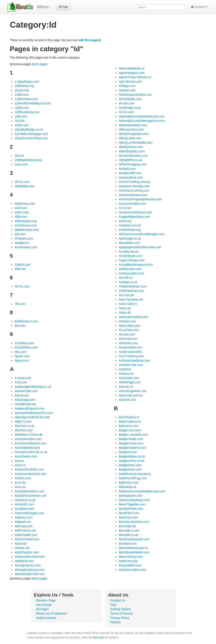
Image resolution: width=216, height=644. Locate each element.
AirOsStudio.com (130, 99)
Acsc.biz (20, 483)
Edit (63, 7)
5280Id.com (23, 265)
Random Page (46, 600)
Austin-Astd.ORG (130, 352)
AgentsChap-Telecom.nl (135, 77)
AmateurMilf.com (130, 173)
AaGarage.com (25, 400)
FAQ (113, 605)
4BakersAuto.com (27, 230)
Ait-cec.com (127, 103)
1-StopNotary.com (27, 82)
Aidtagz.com (127, 86)
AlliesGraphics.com (132, 151)
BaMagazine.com (130, 496)
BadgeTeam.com (130, 469)
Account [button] (200, 7)
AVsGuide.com (129, 378)
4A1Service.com (26, 225)
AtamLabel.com (129, 326)
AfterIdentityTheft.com (30, 574)
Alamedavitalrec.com (133, 125)
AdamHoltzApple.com (29, 513)
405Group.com (25, 204)
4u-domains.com (26, 247)
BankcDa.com (128, 517)
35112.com (22, 182)
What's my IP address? (52, 613)
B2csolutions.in (129, 417)
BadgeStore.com (130, 465)
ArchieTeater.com (130, 256)
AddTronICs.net (25, 530)
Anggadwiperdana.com (134, 217)
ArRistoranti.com (130, 269)
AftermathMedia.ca (132, 68)
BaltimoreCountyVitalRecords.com (142, 491)
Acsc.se (20, 487)
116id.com (22, 95)
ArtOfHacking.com (131, 291)
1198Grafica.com (26, 99)
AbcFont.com (24, 430)
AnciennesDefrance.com (135, 212)
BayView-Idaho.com (132, 570)
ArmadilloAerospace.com (136, 265)
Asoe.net (125, 308)
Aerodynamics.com (28, 565)
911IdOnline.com (26, 347)
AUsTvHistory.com (131, 356)
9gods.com (22, 356)
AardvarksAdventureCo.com (34, 413)
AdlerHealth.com (26, 535)
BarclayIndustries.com (134, 522)
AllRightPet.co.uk (130, 160)
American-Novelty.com (134, 186)
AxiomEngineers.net (132, 391)
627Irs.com (22, 286)
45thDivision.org (26, 221)
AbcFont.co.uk (24, 426)
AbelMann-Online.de (29, 435)
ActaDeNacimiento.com (31, 496)
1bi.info (20, 121)
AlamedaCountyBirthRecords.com (142, 116)
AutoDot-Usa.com (131, 365)
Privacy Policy (120, 618)
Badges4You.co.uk (131, 461)
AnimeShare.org (130, 230)
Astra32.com (127, 321)
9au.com (21, 352)
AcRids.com (23, 478)
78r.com (20, 304)
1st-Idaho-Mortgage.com (31, 134)
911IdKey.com (24, 343)
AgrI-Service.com (130, 82)
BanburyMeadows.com (134, 500)
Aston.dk (125, 313)
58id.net (20, 269)
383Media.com (25, 186)
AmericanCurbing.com (134, 190)
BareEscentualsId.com (134, 539)
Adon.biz (21, 544)
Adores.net (22, 548)
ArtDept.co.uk (128, 282)
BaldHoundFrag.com (133, 478)
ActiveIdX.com (24, 504)
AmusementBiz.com (132, 204)
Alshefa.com (127, 169)
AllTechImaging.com (132, 164)
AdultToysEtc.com (27, 552)
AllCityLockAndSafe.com (135, 143)
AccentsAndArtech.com (31, 443)
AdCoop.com (23, 526)
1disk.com (21, 125)
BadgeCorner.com (131, 443)
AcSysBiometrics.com (29, 491)
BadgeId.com (128, 452)
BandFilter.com (129, 513)
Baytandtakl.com (130, 565)
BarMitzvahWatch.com (134, 552)
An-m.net (125, 208)
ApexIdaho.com (129, 243)
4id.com (20, 234)
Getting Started (120, 609)
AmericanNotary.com (133, 195)
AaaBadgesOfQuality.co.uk (33, 387)
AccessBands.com (27, 448)
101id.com (22, 90)
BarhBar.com (128, 544)
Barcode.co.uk (129, 535)
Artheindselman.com (133, 286)
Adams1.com (24, 517)
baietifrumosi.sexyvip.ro (135, 474)
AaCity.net (22, 395)
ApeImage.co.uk (130, 238)
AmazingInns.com (131, 177)
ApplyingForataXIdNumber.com (140, 247)
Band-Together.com (132, 504)
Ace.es (19, 461)
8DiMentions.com (26, 321)
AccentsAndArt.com (28, 439)
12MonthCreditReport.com (33, 103)
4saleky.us (22, 243)
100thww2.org (24, 86)
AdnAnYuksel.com (27, 539)
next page (40, 64)
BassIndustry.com (131, 557)
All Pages (42, 609)
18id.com (21, 116)
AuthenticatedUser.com (135, 360)
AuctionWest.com (131, 347)
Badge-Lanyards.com (133, 435)
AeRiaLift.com (24, 561)
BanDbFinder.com (131, 509)
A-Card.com (23, 378)
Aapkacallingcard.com (30, 408)
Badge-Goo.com (130, 430)
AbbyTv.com (23, 421)
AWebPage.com (130, 382)
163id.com (22, 108)
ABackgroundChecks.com (32, 417)
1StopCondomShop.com (31, 138)
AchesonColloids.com (29, 469)
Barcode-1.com (129, 530)
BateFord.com (128, 561)
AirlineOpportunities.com (135, 95)
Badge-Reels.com (131, 439)
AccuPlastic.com (26, 456)
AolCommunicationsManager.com (141, 234)
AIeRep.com (127, 90)
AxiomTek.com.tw (131, 395)
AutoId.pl (125, 369)
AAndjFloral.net (25, 404)
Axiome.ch (126, 387)
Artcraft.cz (126, 278)
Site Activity (44, 605)
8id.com (20, 326)
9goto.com (22, 360)
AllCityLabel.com (130, 138)
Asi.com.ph (126, 295)
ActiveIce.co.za (25, 500)
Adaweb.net (23, 522)
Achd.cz (20, 465)
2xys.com (21, 164)
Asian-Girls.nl (128, 304)
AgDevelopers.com (132, 73)
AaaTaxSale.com (26, 391)
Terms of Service (122, 613)
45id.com (21, 217)
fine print (98, 637)
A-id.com (21, 382)
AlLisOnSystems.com (133, 156)
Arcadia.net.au (129, 251)
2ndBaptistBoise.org (28, 160)
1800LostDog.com (27, 112)
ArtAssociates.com (131, 273)
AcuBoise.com (24, 509)
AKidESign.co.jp (130, 108)
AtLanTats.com (129, 330)
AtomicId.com (128, 339)
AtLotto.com (127, 334)
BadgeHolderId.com (132, 448)
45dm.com (22, 212)
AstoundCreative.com (133, 317)
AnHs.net (125, 221)
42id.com (21, 208)
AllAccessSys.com (131, 129)
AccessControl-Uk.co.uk (31, 452)
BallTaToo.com (129, 483)
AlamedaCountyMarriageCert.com (142, 121)
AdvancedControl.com (30, 557)
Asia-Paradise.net (131, 299)
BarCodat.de (127, 526)
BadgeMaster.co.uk (132, 456)
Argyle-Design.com (132, 260)
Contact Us (118, 600)
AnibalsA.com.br (130, 225)
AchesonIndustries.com (31, 474)
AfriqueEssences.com (29, 570)
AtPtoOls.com (128, 343)
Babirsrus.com (128, 426)
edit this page (88, 40)
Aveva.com (126, 374)
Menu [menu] (44, 7)
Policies (115, 622)
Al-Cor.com (126, 112)
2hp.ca (19, 156)
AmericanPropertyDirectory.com (140, 199)
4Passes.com (24, 238)
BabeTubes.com (130, 421)
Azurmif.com (127, 400)
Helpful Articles (46, 618)
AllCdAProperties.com (134, 134)
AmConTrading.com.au (134, 182)
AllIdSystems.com (131, 147)
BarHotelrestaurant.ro (133, 548)
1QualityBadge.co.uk (29, 129)
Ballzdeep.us (127, 487)
